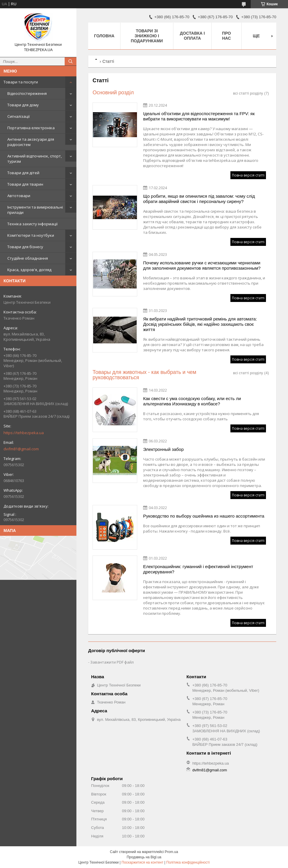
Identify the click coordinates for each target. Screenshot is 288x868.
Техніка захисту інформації (32, 224)
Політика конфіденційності (188, 862)
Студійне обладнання (28, 258)
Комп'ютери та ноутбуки (31, 235)
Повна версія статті (248, 175)
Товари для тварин (25, 184)
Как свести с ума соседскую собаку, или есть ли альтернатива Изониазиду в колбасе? (192, 401)
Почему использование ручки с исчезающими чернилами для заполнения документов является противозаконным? (202, 265)
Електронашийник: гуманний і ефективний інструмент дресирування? (198, 569)
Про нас (227, 36)
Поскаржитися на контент (143, 862)
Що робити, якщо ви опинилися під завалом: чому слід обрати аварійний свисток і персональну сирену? (199, 199)
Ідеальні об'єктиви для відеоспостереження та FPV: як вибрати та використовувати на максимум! (199, 116)
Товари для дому (23, 105)
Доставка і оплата (192, 36)
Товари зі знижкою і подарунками (147, 36)
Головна (104, 36)
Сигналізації (19, 116)
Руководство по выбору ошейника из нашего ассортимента (204, 516)
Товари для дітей (23, 173)
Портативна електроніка (31, 128)
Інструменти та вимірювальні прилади (35, 210)
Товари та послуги (21, 82)
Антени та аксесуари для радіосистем (31, 142)
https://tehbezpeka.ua (24, 433)
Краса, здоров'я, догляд (29, 270)
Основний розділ (113, 93)
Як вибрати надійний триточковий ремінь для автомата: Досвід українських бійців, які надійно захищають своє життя (200, 324)
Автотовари (19, 196)
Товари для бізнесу (25, 247)
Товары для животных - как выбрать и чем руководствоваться (144, 375)
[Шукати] (71, 61)
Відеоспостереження (27, 93)
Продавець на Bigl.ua (144, 857)
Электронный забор (163, 449)
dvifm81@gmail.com (21, 449)
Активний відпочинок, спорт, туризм (35, 159)
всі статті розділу (248, 93)
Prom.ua (171, 852)
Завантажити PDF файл (112, 662)
